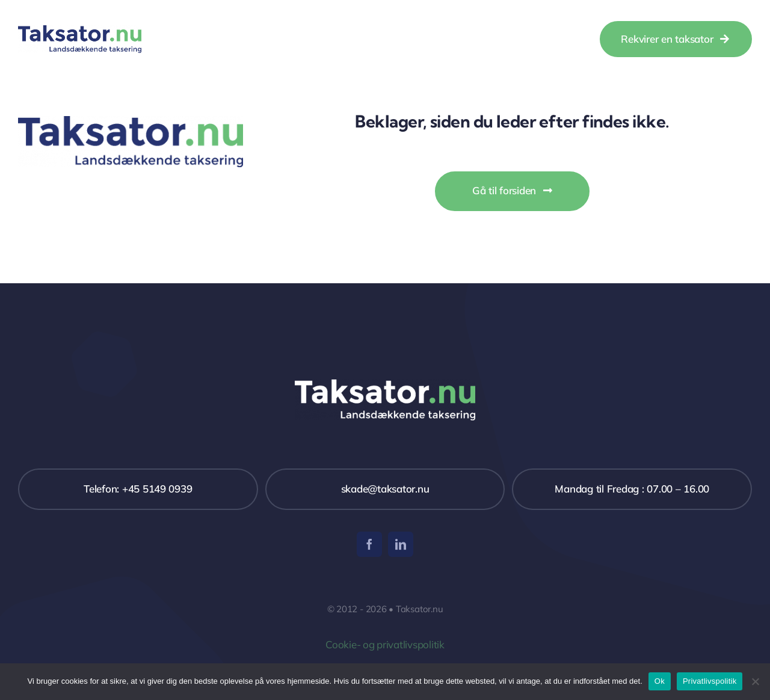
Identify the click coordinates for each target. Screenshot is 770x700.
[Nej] (755, 681)
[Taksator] (80, 30)
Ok (660, 681)
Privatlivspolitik (710, 681)
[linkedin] (401, 544)
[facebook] (369, 544)
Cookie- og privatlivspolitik (385, 644)
